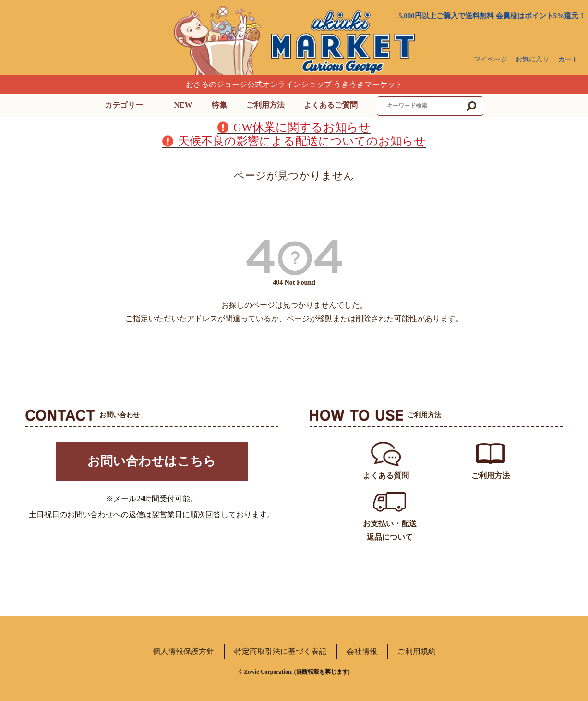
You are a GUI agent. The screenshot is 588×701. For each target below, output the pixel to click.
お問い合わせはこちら (152, 463)
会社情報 (362, 651)
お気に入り (532, 59)
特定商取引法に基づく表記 (280, 651)
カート (568, 59)
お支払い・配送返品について (390, 530)
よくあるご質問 (331, 105)
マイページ (491, 59)
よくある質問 (386, 476)
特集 (219, 105)
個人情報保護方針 (183, 651)
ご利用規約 (417, 651)
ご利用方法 (265, 105)
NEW (183, 105)
